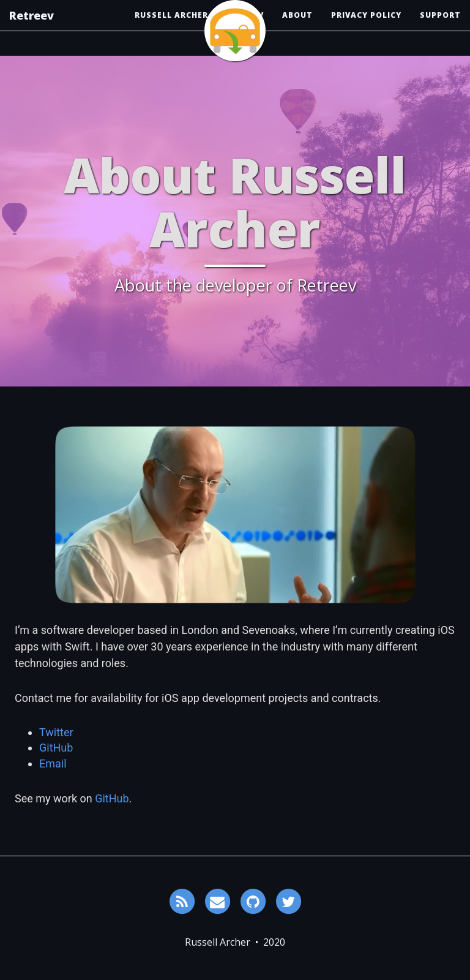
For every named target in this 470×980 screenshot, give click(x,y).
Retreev (32, 28)
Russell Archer (171, 27)
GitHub (56, 748)
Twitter (56, 732)
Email (53, 763)
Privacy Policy (366, 27)
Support (440, 27)
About (297, 27)
